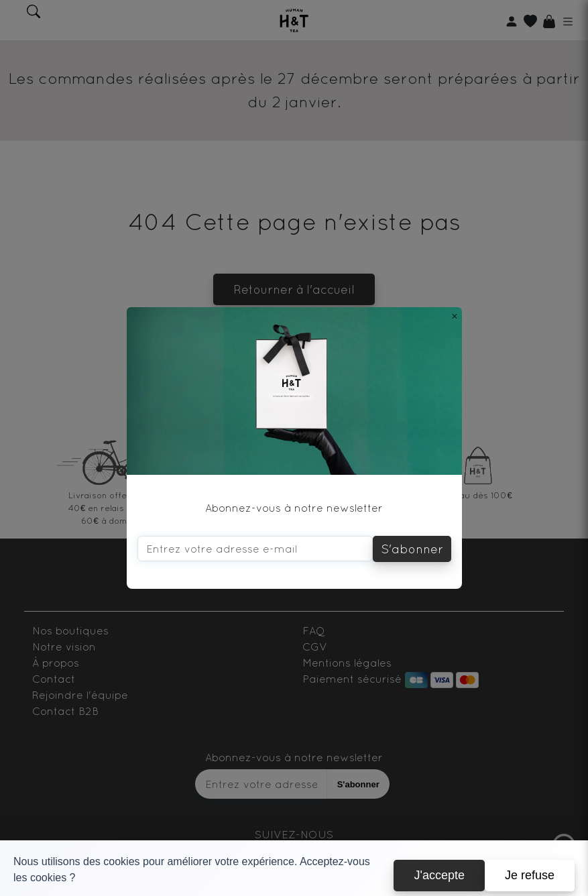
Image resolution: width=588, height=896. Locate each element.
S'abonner (412, 549)
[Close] (455, 316)
